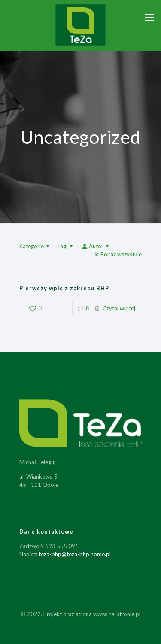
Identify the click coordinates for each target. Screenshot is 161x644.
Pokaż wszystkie (117, 254)
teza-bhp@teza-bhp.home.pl (75, 554)
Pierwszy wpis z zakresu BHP (64, 288)
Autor (96, 246)
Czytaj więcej (119, 308)
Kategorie (35, 246)
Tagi (66, 246)
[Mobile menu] (149, 17)
